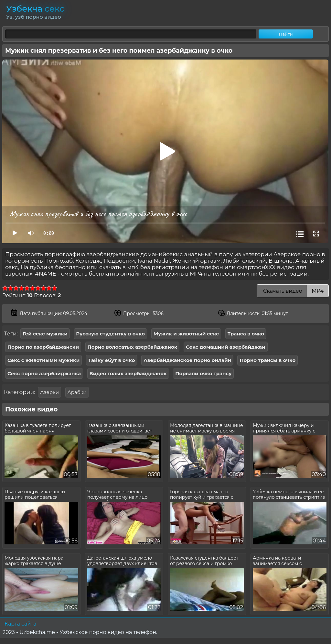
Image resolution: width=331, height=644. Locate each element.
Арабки (77, 392)
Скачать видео (293, 291)
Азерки (49, 392)
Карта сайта (20, 624)
